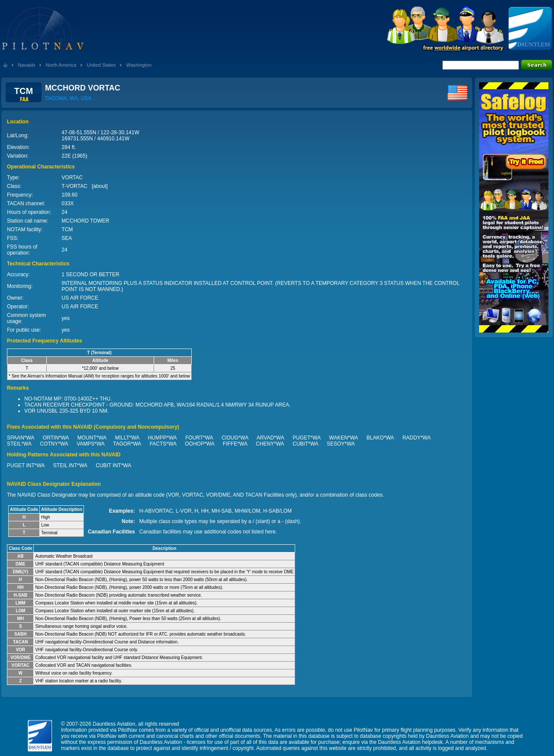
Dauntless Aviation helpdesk (410, 742)
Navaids (26, 65)
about (100, 186)
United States (101, 65)
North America (61, 65)
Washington (139, 65)
